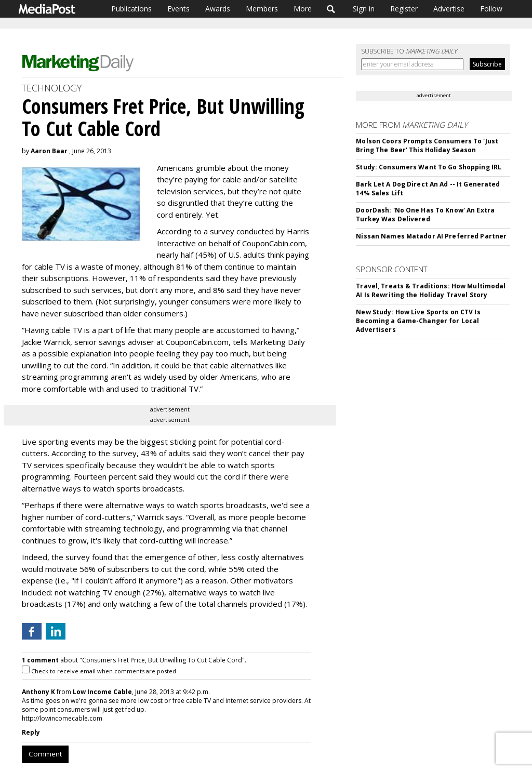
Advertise (449, 9)
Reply (31, 732)
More (303, 9)
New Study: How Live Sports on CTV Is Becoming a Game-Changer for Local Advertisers (418, 321)
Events (178, 9)
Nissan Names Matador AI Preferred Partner (431, 236)
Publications (131, 9)
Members (262, 9)
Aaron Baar (49, 151)
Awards (218, 9)
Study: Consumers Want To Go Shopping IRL (429, 167)
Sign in (364, 9)
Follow (491, 9)
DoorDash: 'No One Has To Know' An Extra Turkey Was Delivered (425, 215)
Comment (45, 754)
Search (331, 9)
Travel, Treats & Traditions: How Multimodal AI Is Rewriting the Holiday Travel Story (431, 290)
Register (404, 9)
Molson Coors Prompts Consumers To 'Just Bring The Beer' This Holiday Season (427, 145)
